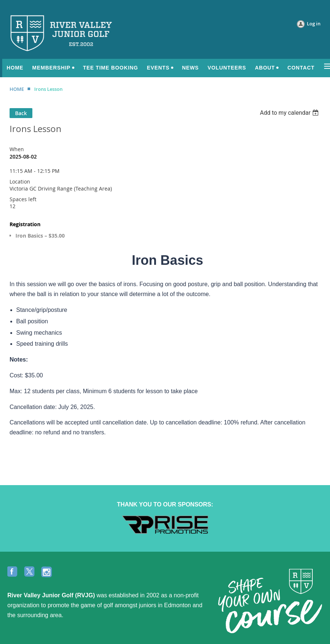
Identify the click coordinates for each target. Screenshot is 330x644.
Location (20, 182)
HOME (17, 89)
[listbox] (290, 113)
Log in (314, 24)
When (17, 149)
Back (21, 113)
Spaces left (23, 199)
